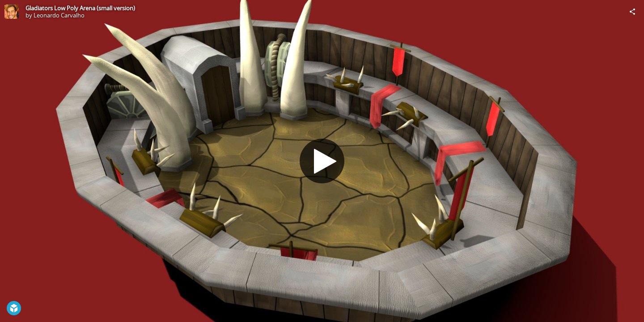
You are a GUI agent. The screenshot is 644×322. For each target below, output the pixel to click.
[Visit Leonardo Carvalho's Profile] (12, 12)
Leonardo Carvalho (59, 15)
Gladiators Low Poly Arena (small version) (80, 8)
